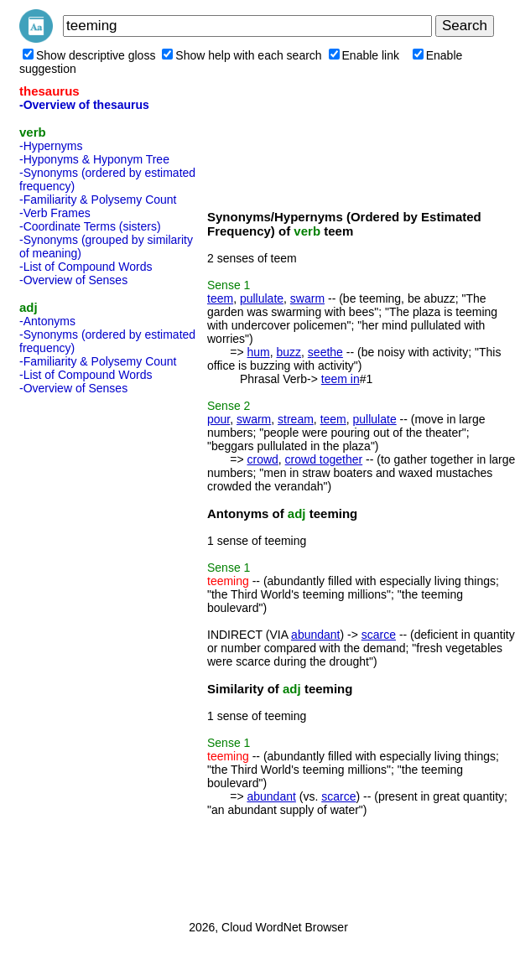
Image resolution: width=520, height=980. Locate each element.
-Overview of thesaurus (84, 105)
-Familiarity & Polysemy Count (98, 200)
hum (258, 352)
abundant (315, 635)
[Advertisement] (86, 652)
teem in (341, 379)
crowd (262, 459)
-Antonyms (47, 321)
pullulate (262, 298)
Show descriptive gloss (89, 55)
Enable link (364, 55)
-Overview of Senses (73, 280)
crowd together (324, 459)
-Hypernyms (51, 146)
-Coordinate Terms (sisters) (90, 226)
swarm (307, 298)
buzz (289, 352)
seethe (325, 352)
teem (220, 298)
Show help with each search (242, 55)
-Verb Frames (55, 213)
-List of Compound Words (86, 267)
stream (296, 419)
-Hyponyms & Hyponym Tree (94, 159)
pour (218, 419)
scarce (379, 635)
